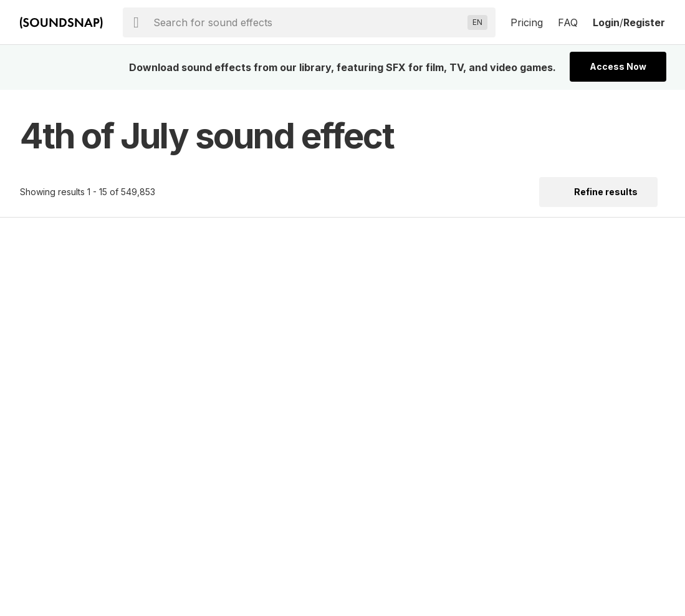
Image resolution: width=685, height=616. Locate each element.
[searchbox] (308, 22)
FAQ (568, 22)
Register (644, 22)
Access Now (618, 66)
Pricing (527, 22)
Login (606, 22)
